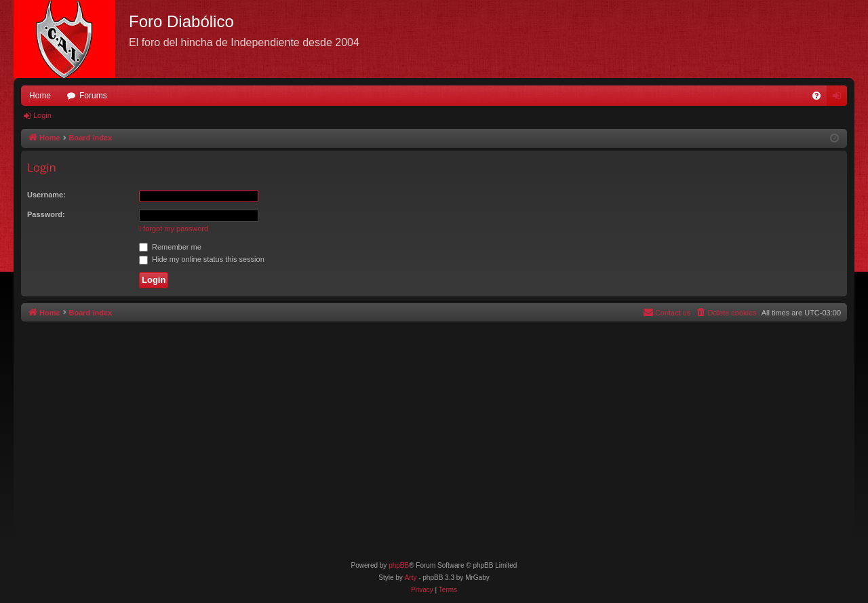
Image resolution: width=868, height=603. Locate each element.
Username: (46, 195)
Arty (411, 578)
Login (42, 115)
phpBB (399, 565)
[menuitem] (816, 96)
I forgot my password (174, 229)
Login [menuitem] (840, 98)
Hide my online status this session (202, 259)
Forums (93, 96)
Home (40, 96)
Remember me (170, 247)
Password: (46, 214)
